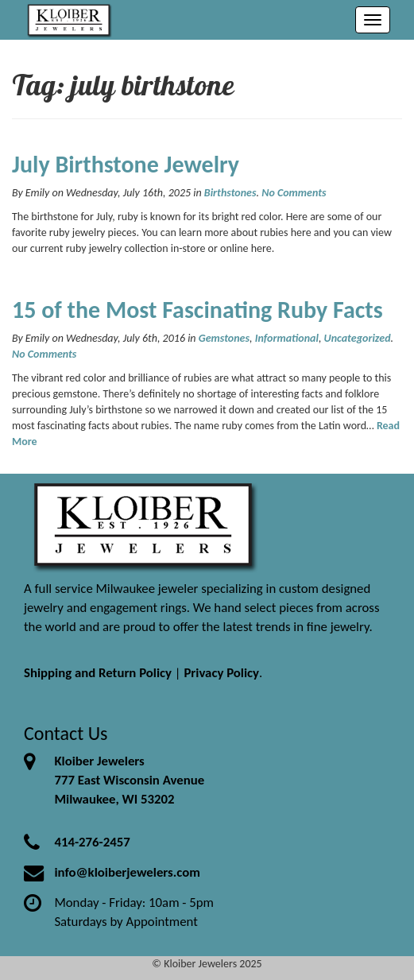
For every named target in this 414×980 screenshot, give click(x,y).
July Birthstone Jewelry (126, 164)
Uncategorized (358, 338)
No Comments (294, 193)
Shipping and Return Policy (98, 673)
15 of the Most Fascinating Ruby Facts (197, 310)
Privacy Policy (221, 673)
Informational (287, 338)
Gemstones (224, 338)
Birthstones (230, 193)
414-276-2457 (92, 842)
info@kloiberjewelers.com (127, 872)
